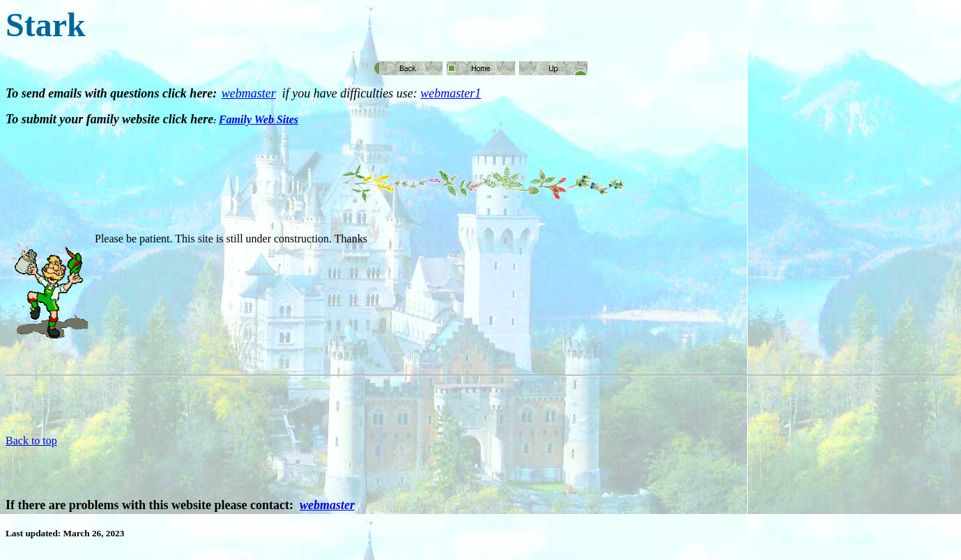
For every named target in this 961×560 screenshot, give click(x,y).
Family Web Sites (259, 119)
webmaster (249, 93)
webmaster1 (451, 93)
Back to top (31, 441)
